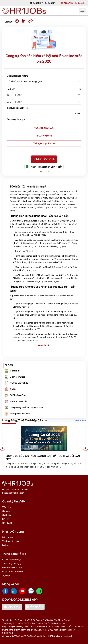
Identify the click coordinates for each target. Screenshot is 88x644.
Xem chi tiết (44, 345)
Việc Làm (6, 507)
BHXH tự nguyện (44, 136)
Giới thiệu (7, 515)
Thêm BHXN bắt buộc (44, 128)
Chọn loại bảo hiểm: (17, 76)
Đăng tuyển (7, 537)
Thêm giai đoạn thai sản (44, 143)
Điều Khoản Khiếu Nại (12, 567)
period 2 (11, 89)
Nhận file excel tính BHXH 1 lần (44, 167)
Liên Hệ (6, 519)
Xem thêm (80, 420)
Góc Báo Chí (8, 523)
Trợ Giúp (6, 575)
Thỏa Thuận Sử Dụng (12, 563)
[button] (2, 448)
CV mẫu (6, 511)
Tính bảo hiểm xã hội (44, 159)
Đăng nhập (37, 3)
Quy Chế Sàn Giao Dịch (13, 571)
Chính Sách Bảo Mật (12, 559)
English (80, 3)
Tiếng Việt (67, 3)
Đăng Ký (50, 3)
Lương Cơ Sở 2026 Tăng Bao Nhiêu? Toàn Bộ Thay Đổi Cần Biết (43, 458)
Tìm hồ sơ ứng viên (11, 541)
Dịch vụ (6, 545)
